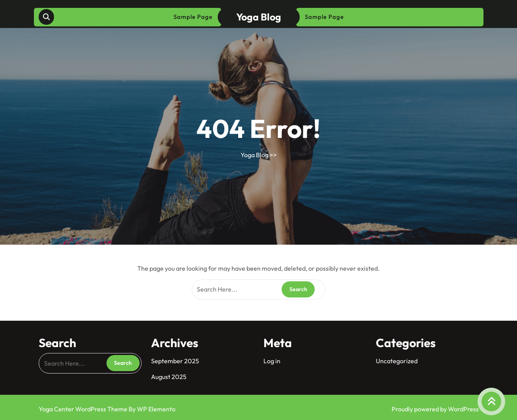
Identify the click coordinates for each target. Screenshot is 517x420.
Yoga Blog (259, 17)
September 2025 (175, 361)
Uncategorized (397, 361)
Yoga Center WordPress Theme (84, 409)
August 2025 (169, 377)
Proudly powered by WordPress (435, 409)
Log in (272, 361)
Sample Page (193, 17)
